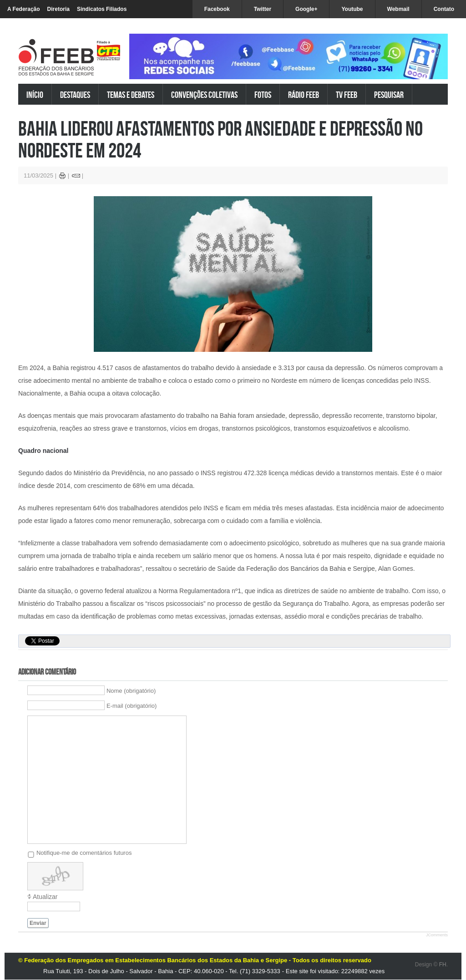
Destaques (75, 94)
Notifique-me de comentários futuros (84, 853)
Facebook (217, 9)
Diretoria (58, 9)
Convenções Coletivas (204, 94)
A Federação (24, 9)
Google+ (306, 9)
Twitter (263, 9)
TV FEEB (347, 94)
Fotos (263, 94)
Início (35, 94)
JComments (437, 935)
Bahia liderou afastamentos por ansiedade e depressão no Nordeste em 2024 (220, 139)
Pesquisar (389, 94)
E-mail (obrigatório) (132, 705)
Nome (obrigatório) (131, 690)
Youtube (352, 9)
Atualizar (45, 897)
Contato (444, 9)
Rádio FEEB (304, 94)
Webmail (398, 9)
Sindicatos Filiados (102, 9)
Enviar (38, 923)
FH (443, 965)
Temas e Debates (131, 94)
